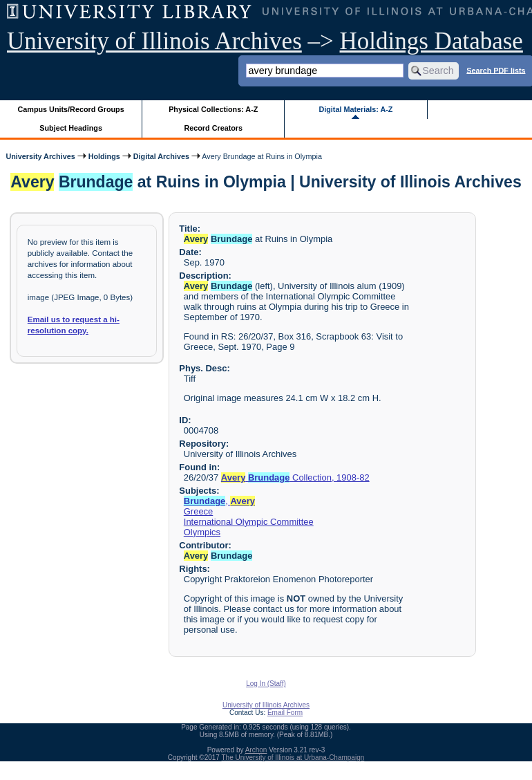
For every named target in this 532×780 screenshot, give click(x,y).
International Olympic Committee (249, 522)
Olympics (202, 532)
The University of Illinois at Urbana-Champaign (293, 758)
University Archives (40, 156)
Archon (256, 750)
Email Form (285, 713)
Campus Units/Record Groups (71, 109)
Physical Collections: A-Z (213, 109)
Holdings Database (431, 41)
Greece (198, 511)
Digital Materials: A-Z (355, 109)
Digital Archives (161, 156)
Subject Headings (71, 128)
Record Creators (213, 128)
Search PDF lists (496, 70)
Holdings (104, 156)
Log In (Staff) (266, 684)
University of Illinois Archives (154, 41)
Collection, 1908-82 (295, 477)
